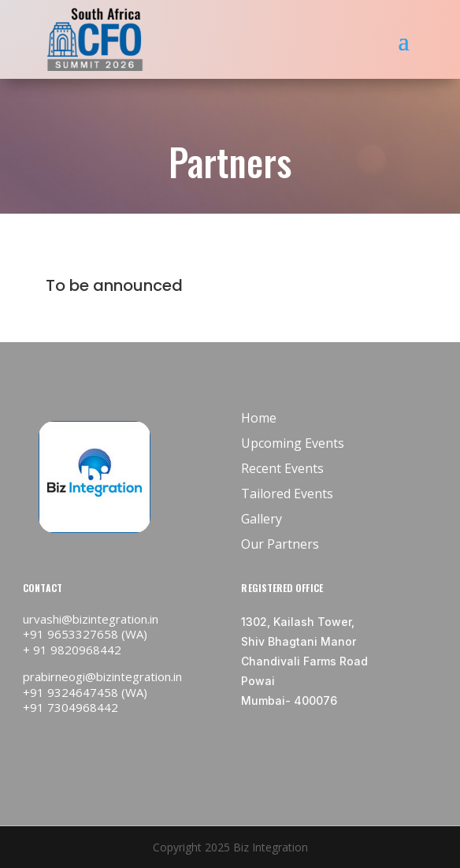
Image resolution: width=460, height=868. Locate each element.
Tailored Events (287, 494)
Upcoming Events (293, 443)
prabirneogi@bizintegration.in (102, 676)
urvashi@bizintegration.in (91, 619)
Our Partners (280, 544)
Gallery (262, 519)
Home (259, 418)
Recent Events (282, 468)
